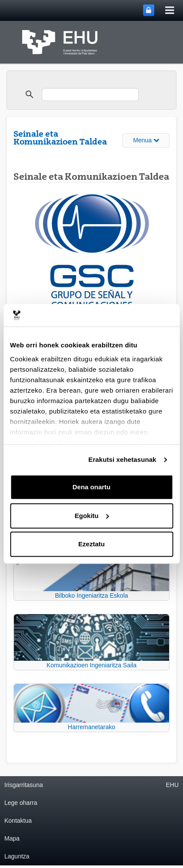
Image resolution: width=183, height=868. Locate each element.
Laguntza (17, 856)
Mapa (12, 838)
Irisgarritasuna (24, 785)
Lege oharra (21, 803)
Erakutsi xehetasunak (122, 459)
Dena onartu (92, 487)
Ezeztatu (91, 544)
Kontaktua (18, 821)
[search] (90, 94)
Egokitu (92, 516)
